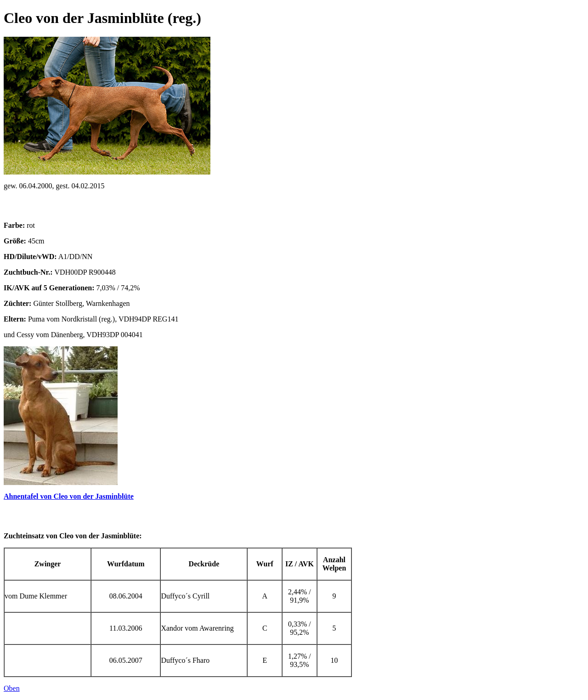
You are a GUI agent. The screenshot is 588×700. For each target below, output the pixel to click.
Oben (12, 688)
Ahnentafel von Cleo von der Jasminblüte (69, 496)
